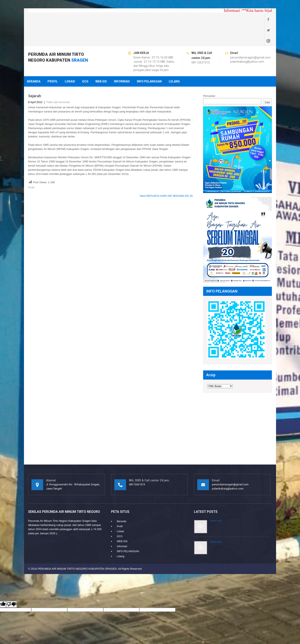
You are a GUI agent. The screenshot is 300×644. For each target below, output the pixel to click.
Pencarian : (210, 74)
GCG (85, 60)
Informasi (122, 60)
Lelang (174, 60)
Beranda (34, 60)
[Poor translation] (11, 583)
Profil (53, 60)
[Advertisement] (150, 406)
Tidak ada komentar (58, 80)
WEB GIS (101, 60)
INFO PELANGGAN (149, 60)
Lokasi (70, 60)
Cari (267, 81)
